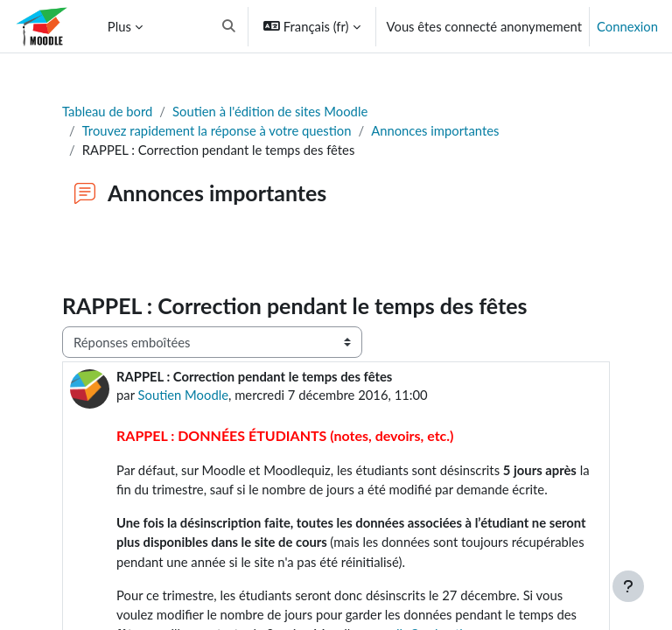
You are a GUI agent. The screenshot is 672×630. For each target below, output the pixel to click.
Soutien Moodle (183, 395)
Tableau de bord (107, 111)
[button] (330, 26)
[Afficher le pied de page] (628, 586)
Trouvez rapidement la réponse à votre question (217, 130)
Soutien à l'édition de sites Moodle (270, 111)
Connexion (627, 26)
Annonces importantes (435, 130)
